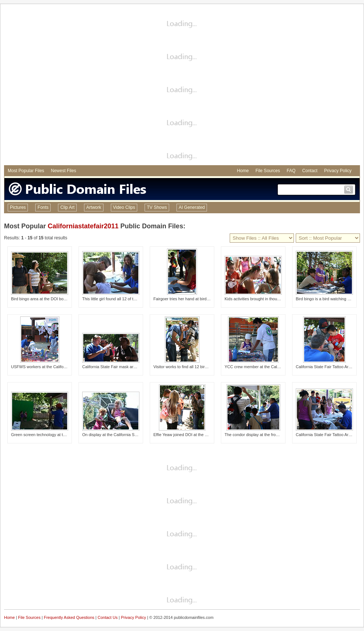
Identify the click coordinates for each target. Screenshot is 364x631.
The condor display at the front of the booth (263, 435)
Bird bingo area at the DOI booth (40, 299)
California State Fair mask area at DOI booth (122, 367)
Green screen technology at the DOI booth (49, 435)
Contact (310, 171)
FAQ (291, 171)
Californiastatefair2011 (83, 226)
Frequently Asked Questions (69, 617)
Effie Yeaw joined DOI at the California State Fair (197, 435)
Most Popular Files (26, 171)
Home (243, 171)
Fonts (43, 207)
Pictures (18, 207)
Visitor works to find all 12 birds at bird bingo (193, 367)
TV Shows (157, 207)
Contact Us (108, 617)
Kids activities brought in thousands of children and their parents (282, 299)
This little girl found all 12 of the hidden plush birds (127, 299)
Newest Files (64, 171)
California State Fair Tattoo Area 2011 (329, 435)
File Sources (268, 171)
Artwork (94, 207)
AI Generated (192, 207)
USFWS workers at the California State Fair (50, 367)
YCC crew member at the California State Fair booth (271, 367)
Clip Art (67, 207)
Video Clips (124, 207)
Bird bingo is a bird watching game (327, 299)
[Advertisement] (78, 86)
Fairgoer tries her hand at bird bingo (185, 299)
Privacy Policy (338, 171)
